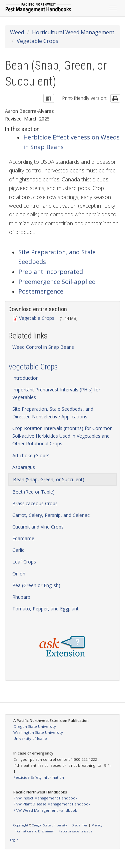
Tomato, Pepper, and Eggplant (45, 609)
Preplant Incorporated (51, 272)
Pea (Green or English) (36, 585)
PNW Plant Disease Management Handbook (52, 804)
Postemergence (41, 291)
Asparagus (24, 467)
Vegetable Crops (37, 41)
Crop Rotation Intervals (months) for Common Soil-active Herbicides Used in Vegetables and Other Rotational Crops (62, 436)
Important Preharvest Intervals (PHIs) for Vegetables (56, 393)
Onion (19, 574)
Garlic (18, 550)
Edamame (23, 538)
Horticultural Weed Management (73, 32)
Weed (17, 32)
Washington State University (38, 732)
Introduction (25, 378)
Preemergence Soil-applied (57, 282)
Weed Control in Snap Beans (43, 347)
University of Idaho (30, 738)
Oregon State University (35, 726)
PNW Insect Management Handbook (45, 798)
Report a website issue (75, 831)
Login (14, 840)
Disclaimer (79, 825)
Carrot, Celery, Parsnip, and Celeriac (51, 515)
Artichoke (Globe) (31, 455)
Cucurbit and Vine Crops (38, 527)
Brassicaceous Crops (35, 503)
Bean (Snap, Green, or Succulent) (49, 479)
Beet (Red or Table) (33, 492)
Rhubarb (21, 597)
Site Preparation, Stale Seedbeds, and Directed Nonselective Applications (53, 413)
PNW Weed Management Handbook (45, 810)
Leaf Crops (24, 562)
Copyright (21, 825)
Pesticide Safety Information (39, 777)
